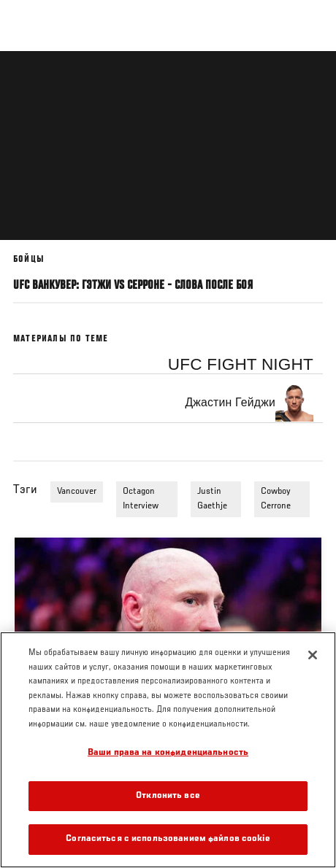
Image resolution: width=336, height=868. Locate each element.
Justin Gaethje (212, 499)
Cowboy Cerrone (276, 499)
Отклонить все (168, 796)
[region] (168, 750)
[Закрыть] (313, 655)
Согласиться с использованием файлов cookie (168, 839)
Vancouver (77, 492)
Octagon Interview (141, 499)
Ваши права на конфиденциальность (168, 753)
